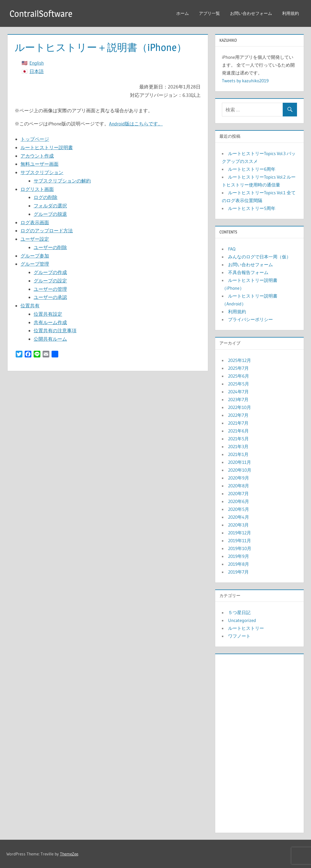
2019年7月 (238, 572)
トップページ (35, 139)
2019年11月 (240, 541)
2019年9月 (239, 556)
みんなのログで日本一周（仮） (259, 257)
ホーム (183, 13)
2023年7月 (238, 399)
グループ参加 (35, 256)
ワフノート (239, 636)
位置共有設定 (48, 314)
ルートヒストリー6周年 (252, 169)
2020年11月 (240, 462)
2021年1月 (238, 454)
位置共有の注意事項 (55, 330)
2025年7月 (238, 368)
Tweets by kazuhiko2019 (245, 81)
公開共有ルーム (50, 339)
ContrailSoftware (41, 14)
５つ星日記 (239, 612)
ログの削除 (46, 197)
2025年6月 (239, 376)
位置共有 (30, 306)
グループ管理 (35, 264)
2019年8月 (239, 564)
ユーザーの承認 (50, 297)
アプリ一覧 (209, 13)
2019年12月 (240, 533)
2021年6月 (238, 431)
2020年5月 (239, 509)
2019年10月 (240, 548)
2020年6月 (239, 501)
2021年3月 (238, 446)
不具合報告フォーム (248, 272)
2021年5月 (238, 439)
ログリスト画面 (37, 189)
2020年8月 (239, 486)
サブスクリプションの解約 (62, 181)
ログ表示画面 (35, 222)
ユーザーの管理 (50, 289)
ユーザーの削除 (50, 247)
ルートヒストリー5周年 (252, 208)
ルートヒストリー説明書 (47, 147)
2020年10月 (240, 470)
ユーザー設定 (35, 239)
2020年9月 (239, 478)
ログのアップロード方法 (47, 231)
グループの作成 (50, 272)
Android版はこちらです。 (136, 124)
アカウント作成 (37, 156)
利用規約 (291, 13)
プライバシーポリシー (250, 319)
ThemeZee (69, 854)
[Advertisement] (259, 742)
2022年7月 (238, 415)
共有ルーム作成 (50, 322)
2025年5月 (239, 384)
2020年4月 (239, 517)
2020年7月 (238, 493)
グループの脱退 (50, 214)
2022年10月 (240, 407)
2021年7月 (238, 423)
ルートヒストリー (246, 628)
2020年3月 (238, 525)
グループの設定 (50, 281)
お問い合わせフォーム (251, 13)
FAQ (232, 249)
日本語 (37, 71)
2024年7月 (238, 392)
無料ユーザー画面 (40, 164)
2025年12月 (240, 360)
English (37, 63)
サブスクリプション (42, 172)
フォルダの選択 (50, 206)
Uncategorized (242, 620)
